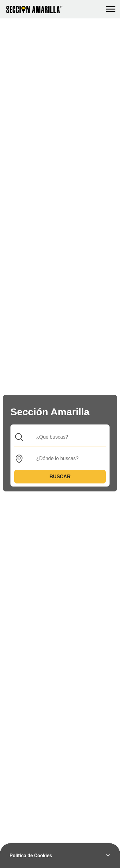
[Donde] (65, 459)
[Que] (65, 437)
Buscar (60, 477)
